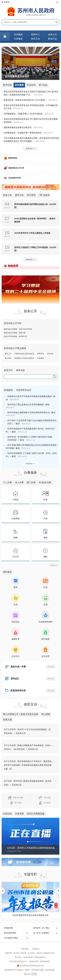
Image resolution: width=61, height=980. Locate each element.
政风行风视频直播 (36, 814)
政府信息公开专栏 (13, 323)
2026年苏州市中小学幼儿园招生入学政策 (32, 233)
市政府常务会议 (24, 390)
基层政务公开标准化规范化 (24, 358)
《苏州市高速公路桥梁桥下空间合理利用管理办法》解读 (31, 413)
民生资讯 (31, 195)
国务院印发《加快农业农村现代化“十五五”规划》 (25, 100)
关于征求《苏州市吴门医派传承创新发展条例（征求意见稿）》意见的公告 (28, 783)
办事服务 (30, 473)
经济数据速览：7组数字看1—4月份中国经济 (23, 114)
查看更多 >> (30, 149)
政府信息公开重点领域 (15, 348)
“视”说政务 (44, 195)
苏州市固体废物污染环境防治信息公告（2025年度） (35, 206)
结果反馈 (7, 720)
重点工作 (8, 354)
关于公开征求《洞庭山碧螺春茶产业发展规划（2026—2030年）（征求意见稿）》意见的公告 (28, 748)
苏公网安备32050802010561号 (32, 966)
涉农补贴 (50, 354)
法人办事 (19, 483)
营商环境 (41, 354)
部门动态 (43, 85)
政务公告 (7, 195)
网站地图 (25, 949)
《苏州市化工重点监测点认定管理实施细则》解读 (28, 405)
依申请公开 (23, 336)
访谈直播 (19, 814)
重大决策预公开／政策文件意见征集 (21, 715)
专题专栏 (30, 875)
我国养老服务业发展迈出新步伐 (18, 127)
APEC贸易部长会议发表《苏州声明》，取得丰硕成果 (35, 220)
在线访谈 (7, 814)
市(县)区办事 (45, 483)
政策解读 (8, 390)
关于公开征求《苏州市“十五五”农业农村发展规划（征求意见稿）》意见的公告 (27, 732)
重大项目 (8, 358)
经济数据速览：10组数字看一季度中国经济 (23, 133)
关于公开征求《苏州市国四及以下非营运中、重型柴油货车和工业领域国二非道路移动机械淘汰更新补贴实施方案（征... (28, 766)
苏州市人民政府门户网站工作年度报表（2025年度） (35, 249)
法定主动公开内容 (25, 329)
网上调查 (46, 715)
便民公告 (19, 195)
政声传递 (7, 85)
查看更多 (54, 566)
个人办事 (7, 483)
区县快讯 (31, 85)
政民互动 (30, 705)
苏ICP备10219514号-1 (18, 962)
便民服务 (7, 572)
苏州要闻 (19, 85)
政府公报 (22, 333)
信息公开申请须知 (10, 336)
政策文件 (8, 370)
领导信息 (20, 370)
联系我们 (36, 949)
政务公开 (30, 311)
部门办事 (31, 483)
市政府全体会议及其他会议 (24, 354)
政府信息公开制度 (10, 333)
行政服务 (41, 358)
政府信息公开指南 (10, 329)
